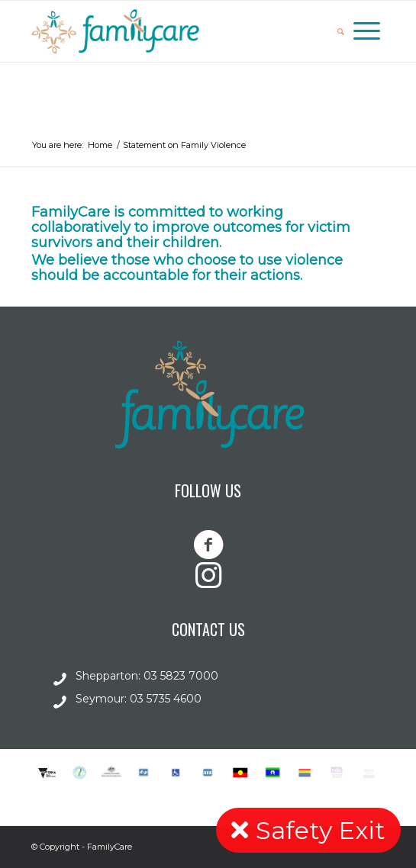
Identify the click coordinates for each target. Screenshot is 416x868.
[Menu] (367, 31)
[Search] (341, 31)
